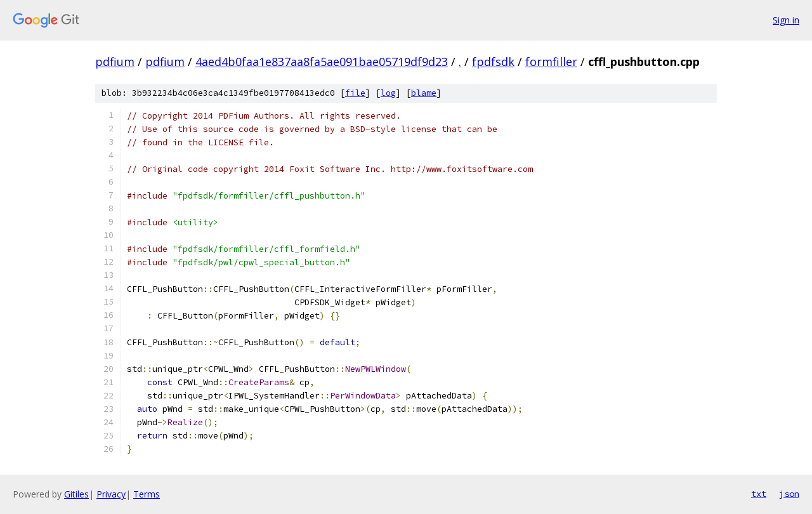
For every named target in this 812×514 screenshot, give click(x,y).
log (388, 93)
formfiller (551, 62)
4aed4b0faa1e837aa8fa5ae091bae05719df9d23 (322, 62)
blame (424, 93)
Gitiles (76, 494)
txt (759, 494)
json (789, 494)
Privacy (111, 494)
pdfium (115, 62)
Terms (147, 494)
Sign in (786, 20)
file (355, 93)
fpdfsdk (493, 62)
